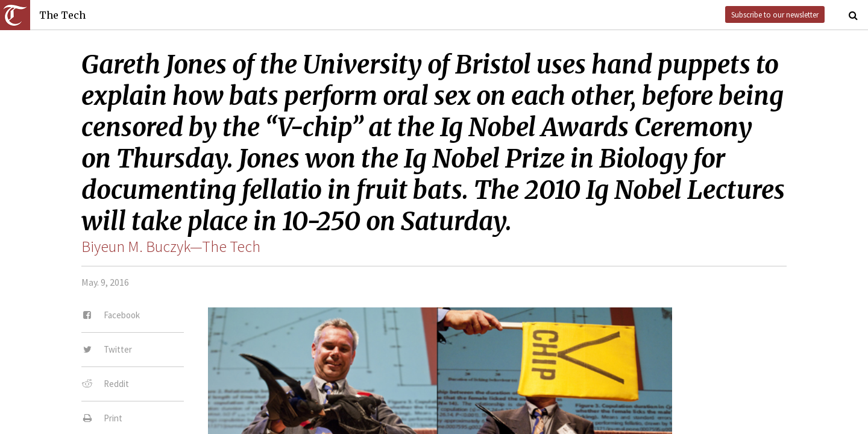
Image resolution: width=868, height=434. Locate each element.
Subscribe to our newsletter (775, 14)
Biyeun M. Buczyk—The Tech (171, 247)
